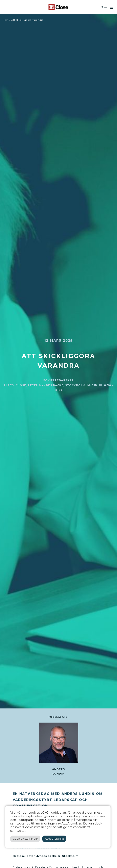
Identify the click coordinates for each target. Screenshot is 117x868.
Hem (6, 20)
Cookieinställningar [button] (25, 839)
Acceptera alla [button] (54, 839)
